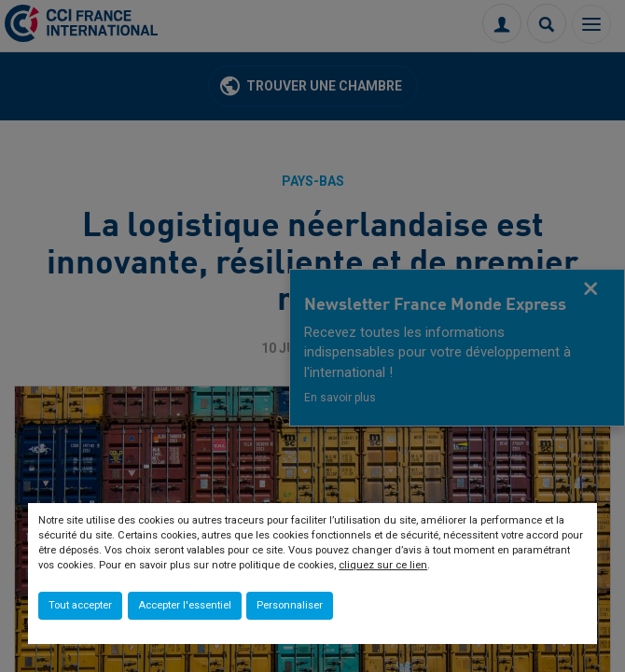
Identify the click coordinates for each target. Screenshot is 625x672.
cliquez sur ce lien (383, 565)
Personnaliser (290, 605)
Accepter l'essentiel (185, 605)
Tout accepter (80, 605)
